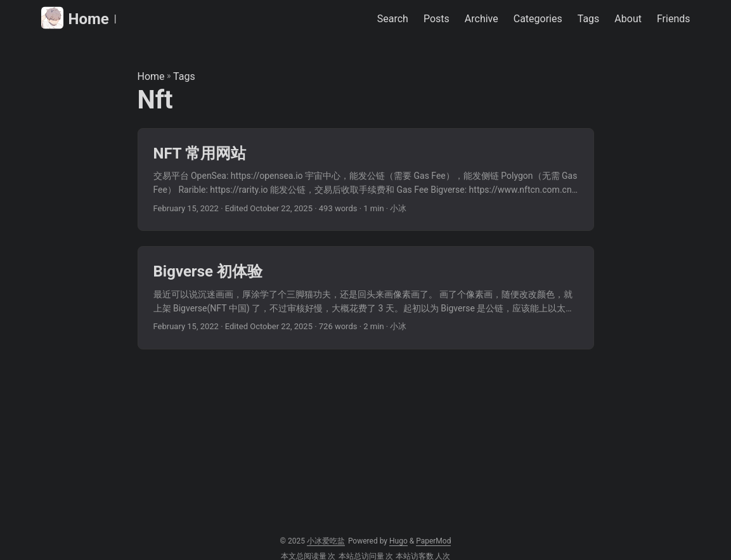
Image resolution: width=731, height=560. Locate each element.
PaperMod (433, 541)
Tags (184, 76)
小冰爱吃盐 (326, 541)
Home (75, 18)
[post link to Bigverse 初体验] (366, 298)
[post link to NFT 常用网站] (366, 180)
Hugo (398, 541)
